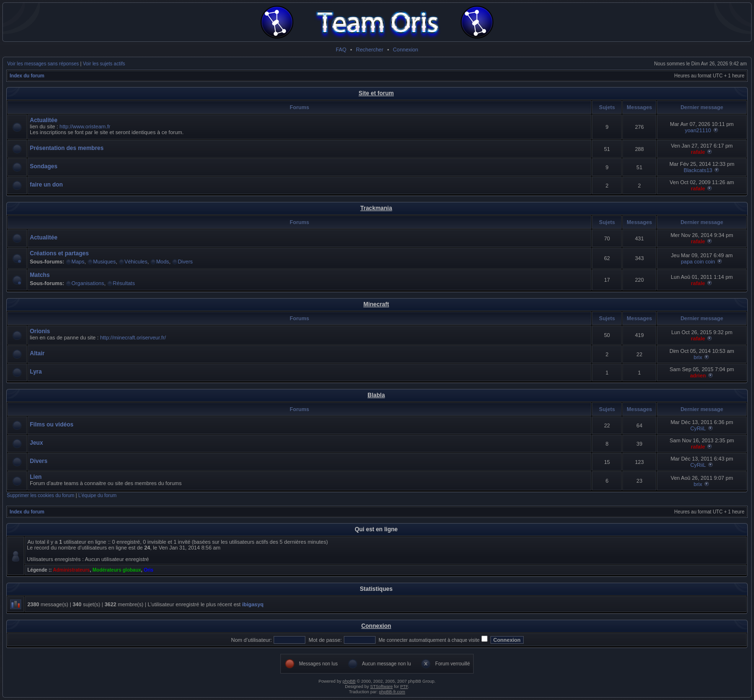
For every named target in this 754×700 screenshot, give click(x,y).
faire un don (46, 185)
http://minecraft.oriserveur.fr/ (133, 337)
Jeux (36, 443)
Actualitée (44, 120)
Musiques (105, 262)
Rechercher (370, 50)
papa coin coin (698, 262)
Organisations (88, 283)
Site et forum (376, 93)
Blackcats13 (698, 170)
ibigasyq (253, 604)
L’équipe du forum (98, 495)
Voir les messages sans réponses (43, 64)
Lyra (36, 372)
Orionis (40, 331)
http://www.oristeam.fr (85, 126)
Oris (149, 570)
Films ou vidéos (52, 425)
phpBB (349, 681)
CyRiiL (698, 428)
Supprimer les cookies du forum (41, 495)
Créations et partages (59, 253)
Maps (78, 262)
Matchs (40, 275)
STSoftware (382, 687)
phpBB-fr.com (392, 692)
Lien (36, 477)
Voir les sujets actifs (104, 64)
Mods (163, 262)
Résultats (124, 283)
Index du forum (27, 76)
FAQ (341, 50)
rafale (698, 152)
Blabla (376, 395)
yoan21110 (698, 130)
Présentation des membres (67, 148)
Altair (37, 353)
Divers (185, 262)
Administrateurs (71, 570)
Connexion (406, 50)
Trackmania (376, 208)
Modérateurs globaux (117, 570)
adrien (698, 375)
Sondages (44, 166)
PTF (404, 687)
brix (698, 357)
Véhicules (136, 262)
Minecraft (376, 304)
